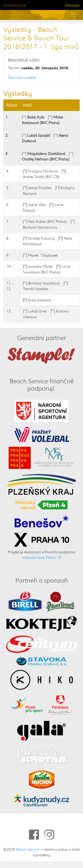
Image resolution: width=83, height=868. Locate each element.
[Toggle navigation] (73, 15)
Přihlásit (72, 5)
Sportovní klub (15, 5)
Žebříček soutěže (22, 77)
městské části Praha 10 (42, 558)
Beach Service (28, 849)
